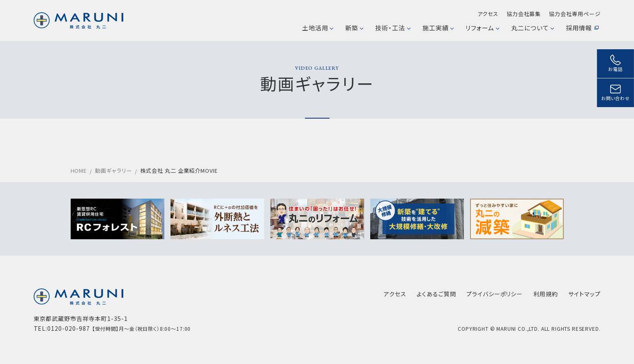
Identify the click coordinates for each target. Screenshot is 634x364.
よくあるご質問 (436, 294)
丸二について (532, 28)
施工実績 (438, 28)
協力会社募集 (524, 14)
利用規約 (546, 294)
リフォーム (482, 28)
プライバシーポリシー (495, 294)
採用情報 (582, 28)
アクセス (488, 14)
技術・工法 (392, 28)
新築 (354, 28)
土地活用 (317, 28)
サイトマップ (584, 294)
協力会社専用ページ (575, 14)
